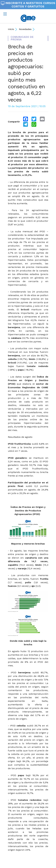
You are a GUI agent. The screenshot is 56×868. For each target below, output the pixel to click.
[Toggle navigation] (5, 14)
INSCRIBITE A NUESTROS (28, 5)
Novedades (25, 29)
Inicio (11, 29)
